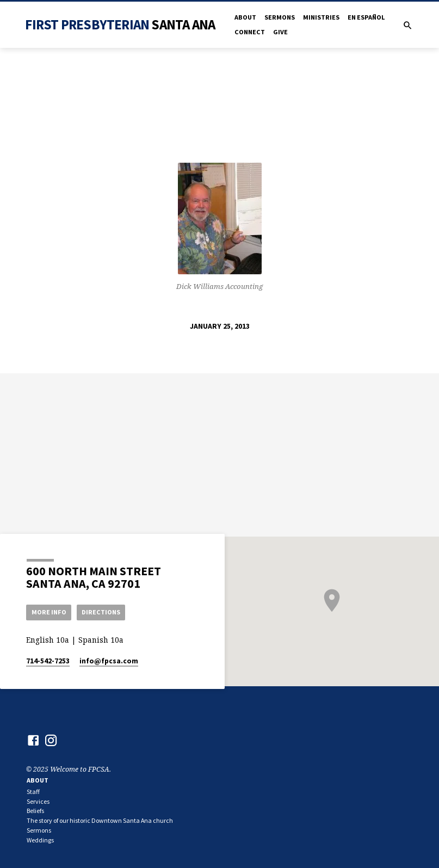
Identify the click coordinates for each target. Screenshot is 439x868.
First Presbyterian (120, 24)
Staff (33, 792)
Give (280, 32)
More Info (50, 612)
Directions (103, 612)
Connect (250, 32)
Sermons (280, 17)
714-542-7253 (48, 661)
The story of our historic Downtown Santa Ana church (100, 821)
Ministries (321, 17)
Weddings (40, 841)
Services (38, 802)
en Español (366, 17)
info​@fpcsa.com (109, 661)
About (245, 17)
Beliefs (35, 811)
